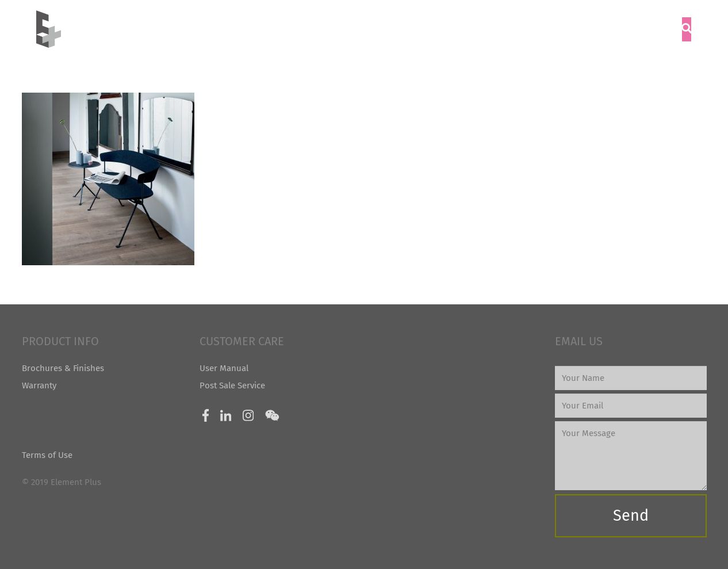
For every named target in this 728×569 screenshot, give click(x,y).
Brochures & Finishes (63, 368)
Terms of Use (47, 455)
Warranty (39, 385)
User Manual (224, 368)
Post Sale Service (232, 385)
